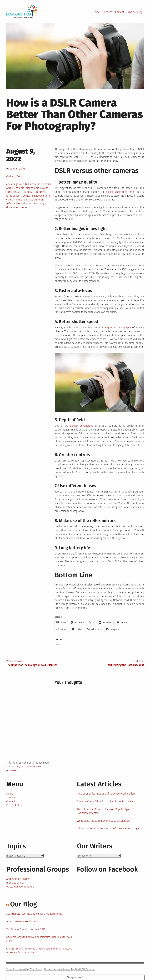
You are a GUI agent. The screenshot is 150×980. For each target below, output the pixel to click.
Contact (120, 12)
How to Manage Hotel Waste (22, 921)
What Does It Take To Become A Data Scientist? (104, 821)
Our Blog (24, 904)
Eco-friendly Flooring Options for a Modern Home (34, 914)
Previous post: (41, 663)
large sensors (14, 196)
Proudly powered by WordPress (24, 969)
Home (96, 12)
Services (107, 12)
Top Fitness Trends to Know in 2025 (26, 929)
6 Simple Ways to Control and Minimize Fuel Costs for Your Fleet (39, 939)
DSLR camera (25, 192)
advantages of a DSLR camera (23, 184)
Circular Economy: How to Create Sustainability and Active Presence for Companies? (39, 951)
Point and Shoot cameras (29, 200)
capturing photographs (118, 327)
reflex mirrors (14, 203)
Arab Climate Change (18, 879)
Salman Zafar (17, 169)
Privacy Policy (135, 12)
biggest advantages (81, 426)
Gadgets (11, 176)
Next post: (109, 663)
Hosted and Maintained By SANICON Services (70, 969)
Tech (19, 176)
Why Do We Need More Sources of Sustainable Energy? (108, 829)
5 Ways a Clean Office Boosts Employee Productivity (106, 801)
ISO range (40, 192)
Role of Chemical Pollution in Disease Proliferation (106, 794)
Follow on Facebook (107, 869)
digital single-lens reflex (120, 192)
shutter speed (31, 203)
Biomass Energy (15, 883)
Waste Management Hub (20, 887)
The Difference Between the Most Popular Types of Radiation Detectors (106, 811)
